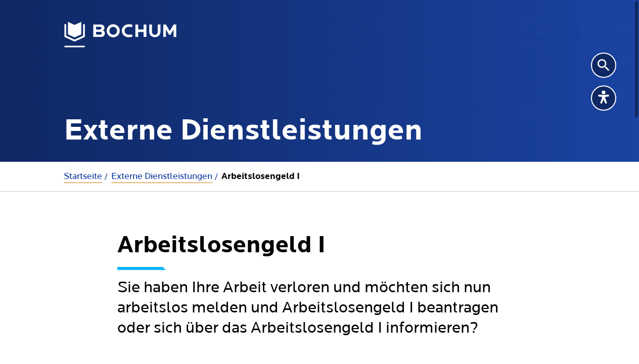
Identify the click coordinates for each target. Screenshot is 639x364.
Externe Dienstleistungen (162, 176)
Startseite (83, 176)
